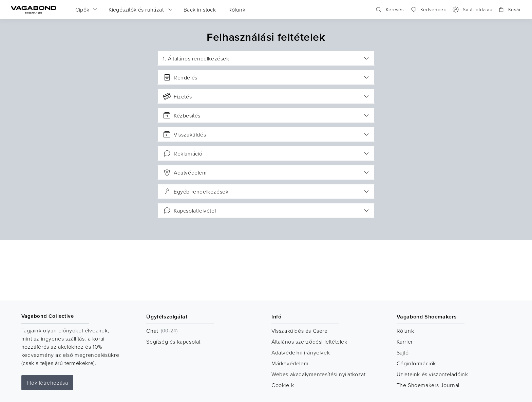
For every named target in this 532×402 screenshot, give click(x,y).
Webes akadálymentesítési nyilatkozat (319, 374)
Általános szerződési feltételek (309, 342)
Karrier (405, 342)
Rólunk (405, 331)
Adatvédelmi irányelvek (301, 352)
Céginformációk (416, 363)
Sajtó (403, 352)
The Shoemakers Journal (428, 385)
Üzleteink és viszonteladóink (432, 374)
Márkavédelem (290, 363)
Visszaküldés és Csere (300, 331)
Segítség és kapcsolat (173, 342)
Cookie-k (283, 385)
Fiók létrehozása (47, 383)
